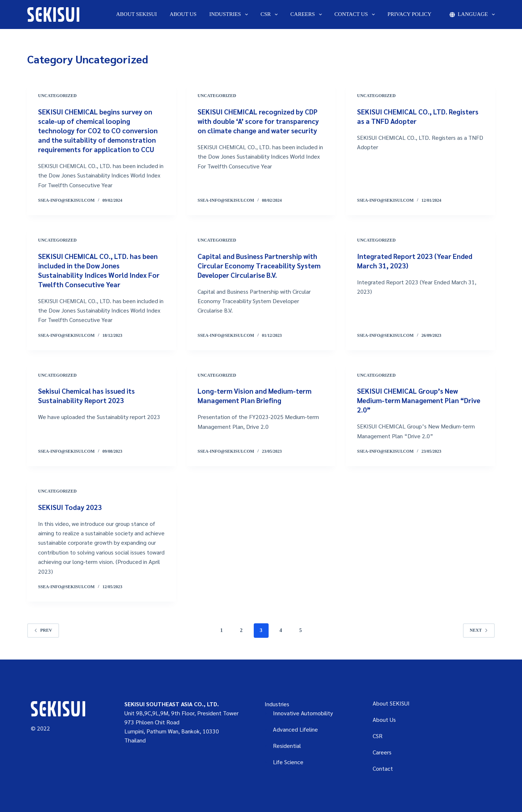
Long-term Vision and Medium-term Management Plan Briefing (257, 395)
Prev (43, 630)
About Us (183, 14)
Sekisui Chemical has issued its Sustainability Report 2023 (89, 395)
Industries (230, 14)
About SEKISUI (136, 14)
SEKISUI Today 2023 (71, 507)
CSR (271, 14)
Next (479, 630)
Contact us (356, 14)
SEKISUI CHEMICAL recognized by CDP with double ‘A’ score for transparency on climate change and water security (260, 121)
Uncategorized (57, 96)
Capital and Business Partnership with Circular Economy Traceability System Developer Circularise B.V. (260, 265)
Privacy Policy (409, 14)
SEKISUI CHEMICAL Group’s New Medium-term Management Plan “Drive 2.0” (410, 400)
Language (472, 14)
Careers (308, 14)
